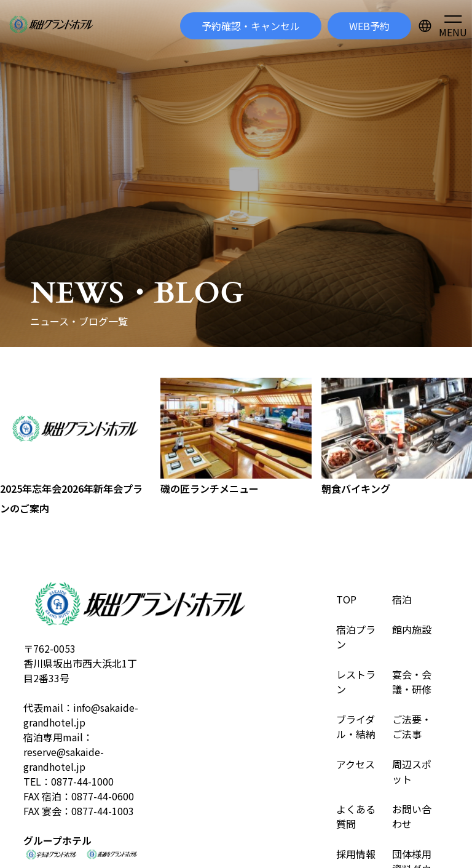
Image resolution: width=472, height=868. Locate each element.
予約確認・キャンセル (251, 26)
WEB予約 (369, 26)
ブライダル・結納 (356, 727)
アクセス (356, 764)
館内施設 (412, 629)
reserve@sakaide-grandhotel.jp (64, 759)
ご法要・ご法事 (412, 727)
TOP (346, 599)
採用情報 (356, 854)
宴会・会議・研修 (412, 682)
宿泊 (402, 599)
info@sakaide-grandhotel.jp (81, 715)
